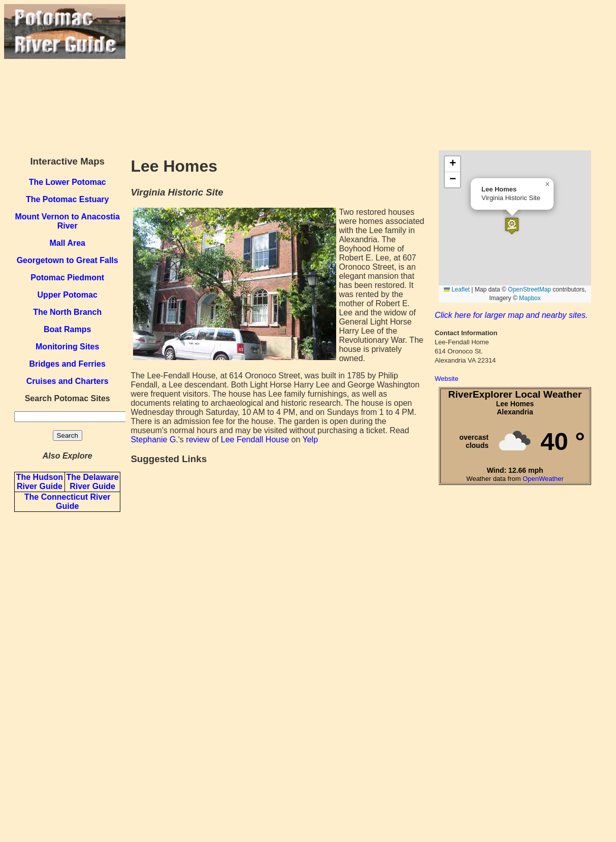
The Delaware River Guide (93, 482)
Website (447, 379)
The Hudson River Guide (40, 482)
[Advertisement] (369, 75)
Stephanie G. (154, 440)
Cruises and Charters (68, 381)
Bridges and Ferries (68, 364)
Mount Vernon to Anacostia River (67, 221)
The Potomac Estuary (68, 199)
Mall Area (67, 243)
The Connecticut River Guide (68, 501)
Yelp (310, 440)
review (198, 440)
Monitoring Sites (67, 347)
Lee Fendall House (255, 440)
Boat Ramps (67, 329)
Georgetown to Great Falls (68, 260)
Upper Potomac (68, 295)
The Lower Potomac (68, 182)
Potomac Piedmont (67, 278)
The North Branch (67, 312)
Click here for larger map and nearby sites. (511, 315)
